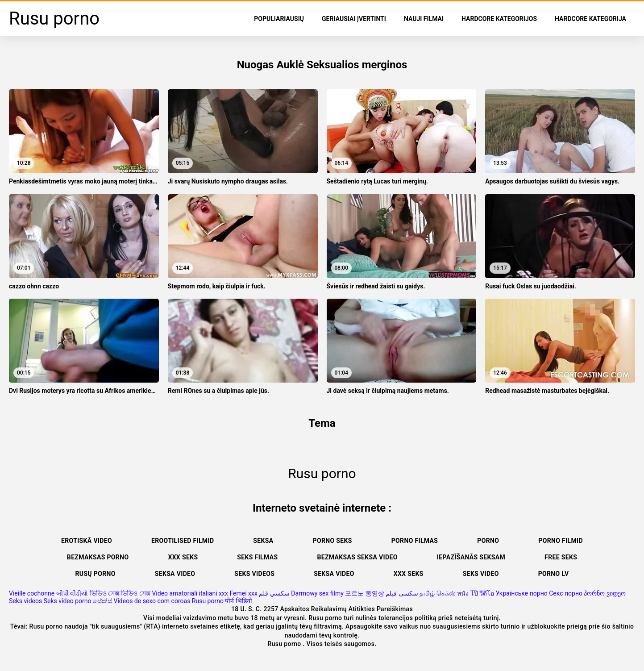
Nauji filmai (424, 19)
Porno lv (554, 574)
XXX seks (183, 557)
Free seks (561, 557)
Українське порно (522, 593)
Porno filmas (415, 541)
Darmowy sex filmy (317, 593)
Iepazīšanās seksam (471, 557)
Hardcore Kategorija (590, 19)
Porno (488, 541)
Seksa (263, 541)
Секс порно (566, 593)
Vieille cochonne (32, 593)
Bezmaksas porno (98, 557)
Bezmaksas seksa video (357, 557)
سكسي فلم (274, 593)
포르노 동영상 (364, 593)
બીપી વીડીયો (72, 593)
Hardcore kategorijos (499, 19)
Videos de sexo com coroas (152, 601)
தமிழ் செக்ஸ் (437, 593)
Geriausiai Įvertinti (354, 19)
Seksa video (175, 574)
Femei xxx (243, 593)
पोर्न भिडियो (238, 601)
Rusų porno (96, 574)
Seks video (481, 574)
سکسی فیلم (402, 593)
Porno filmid (561, 541)
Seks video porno (68, 601)
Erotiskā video (87, 541)
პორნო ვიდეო (605, 593)
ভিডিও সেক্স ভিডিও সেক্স (120, 593)
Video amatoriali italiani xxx (190, 593)
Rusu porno (208, 601)
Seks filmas (257, 557)
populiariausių (279, 19)
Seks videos (254, 574)
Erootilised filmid (183, 541)
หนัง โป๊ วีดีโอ (476, 593)
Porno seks (332, 541)
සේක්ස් (102, 601)
